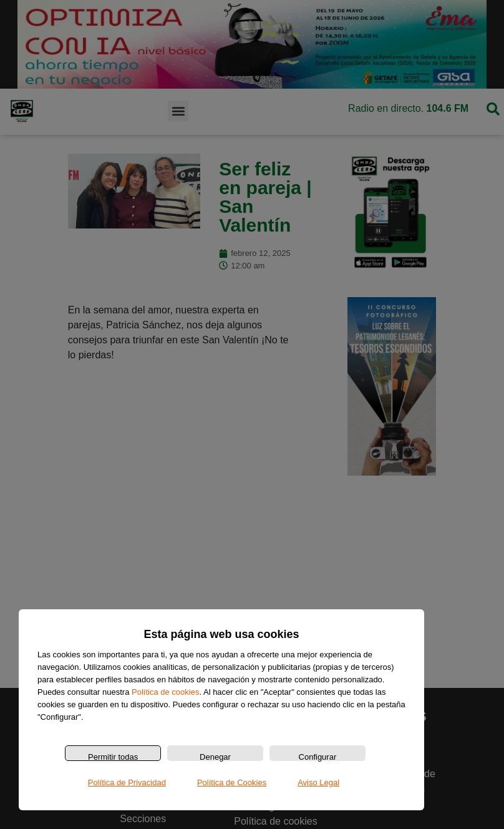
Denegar (215, 757)
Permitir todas (113, 757)
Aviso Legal (318, 782)
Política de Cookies (232, 782)
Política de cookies (165, 692)
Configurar (318, 757)
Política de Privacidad (127, 782)
